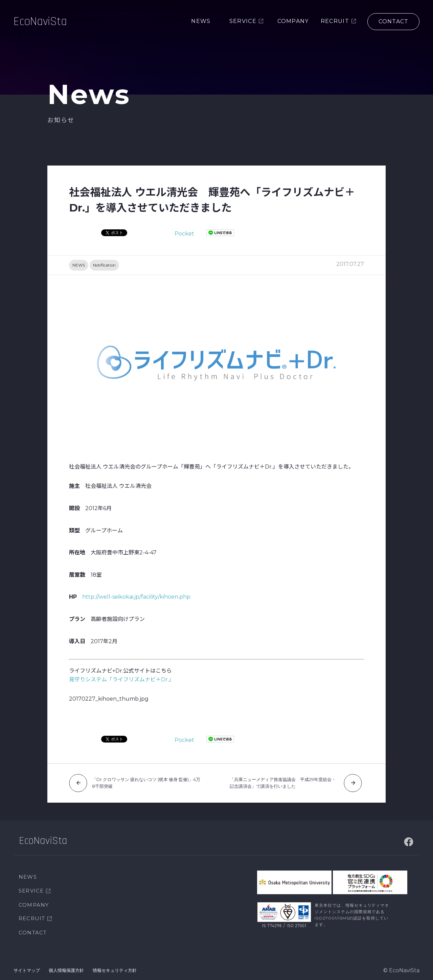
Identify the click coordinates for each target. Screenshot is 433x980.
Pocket (184, 234)
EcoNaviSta (40, 22)
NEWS (79, 265)
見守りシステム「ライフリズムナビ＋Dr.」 (122, 680)
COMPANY (34, 905)
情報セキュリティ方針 (115, 970)
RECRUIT (32, 918)
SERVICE (31, 891)
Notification (104, 265)
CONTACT (33, 933)
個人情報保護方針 (66, 970)
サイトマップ (27, 970)
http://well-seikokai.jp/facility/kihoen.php (136, 597)
